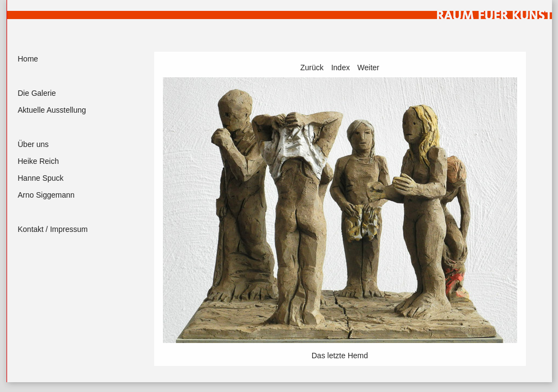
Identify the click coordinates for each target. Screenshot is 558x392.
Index (341, 68)
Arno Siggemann (46, 195)
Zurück (312, 68)
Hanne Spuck (41, 178)
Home (28, 59)
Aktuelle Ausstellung (52, 110)
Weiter (368, 68)
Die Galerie (37, 93)
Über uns (34, 144)
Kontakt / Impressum (53, 229)
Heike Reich (38, 161)
